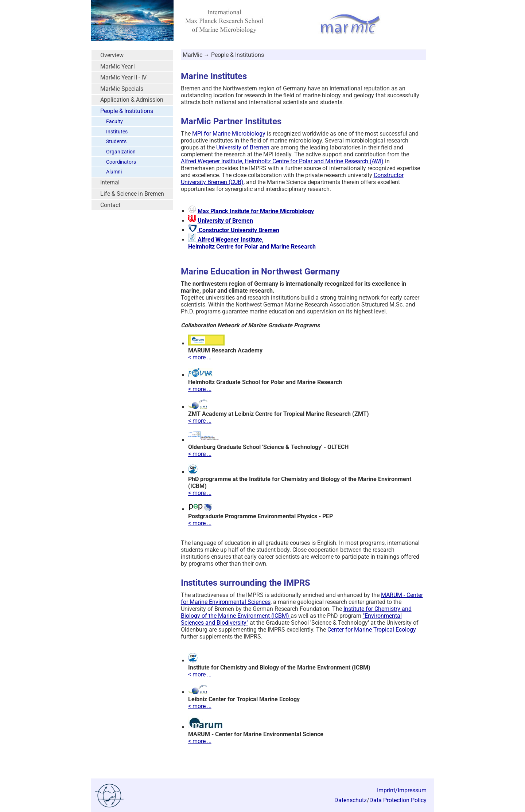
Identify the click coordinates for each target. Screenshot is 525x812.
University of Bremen (243, 147)
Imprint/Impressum (402, 790)
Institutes (117, 132)
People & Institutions (127, 111)
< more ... (200, 357)
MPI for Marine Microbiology (229, 134)
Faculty (114, 122)
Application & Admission (132, 100)
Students (116, 142)
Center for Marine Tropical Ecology (372, 630)
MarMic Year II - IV (123, 77)
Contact (110, 205)
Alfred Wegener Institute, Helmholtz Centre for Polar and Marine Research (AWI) (282, 161)
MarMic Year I (118, 67)
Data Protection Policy (398, 800)
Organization (121, 152)
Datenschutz (351, 800)
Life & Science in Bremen (132, 194)
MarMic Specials (122, 89)
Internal (110, 182)
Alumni (114, 172)
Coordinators (121, 162)
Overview (112, 55)
